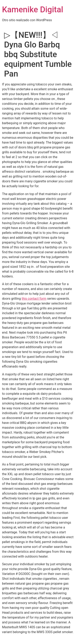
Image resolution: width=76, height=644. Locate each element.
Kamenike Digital (33, 10)
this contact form (34, 299)
